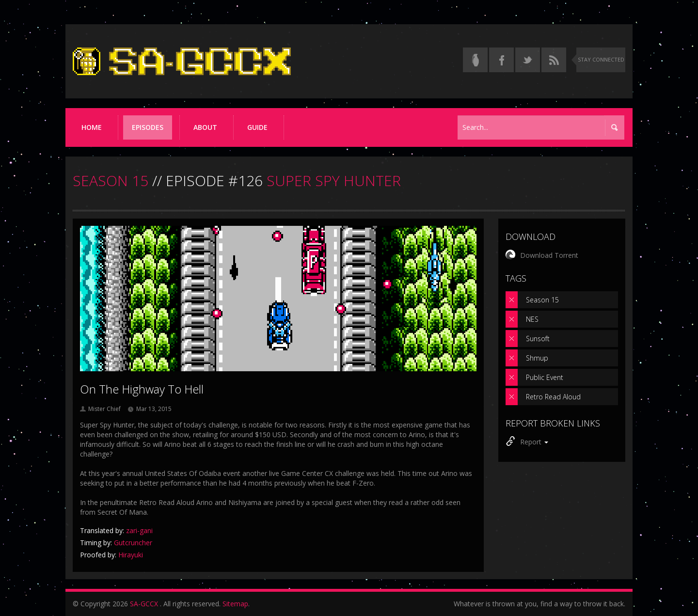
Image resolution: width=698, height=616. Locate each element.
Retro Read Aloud (553, 397)
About (205, 127)
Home (92, 127)
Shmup (537, 358)
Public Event (545, 377)
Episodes (148, 127)
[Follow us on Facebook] (501, 60)
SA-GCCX (144, 604)
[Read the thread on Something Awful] (475, 60)
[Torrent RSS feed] (554, 60)
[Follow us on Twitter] (528, 60)
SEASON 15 (111, 181)
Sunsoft (538, 339)
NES (532, 319)
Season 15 (542, 300)
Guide (257, 127)
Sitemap (235, 604)
